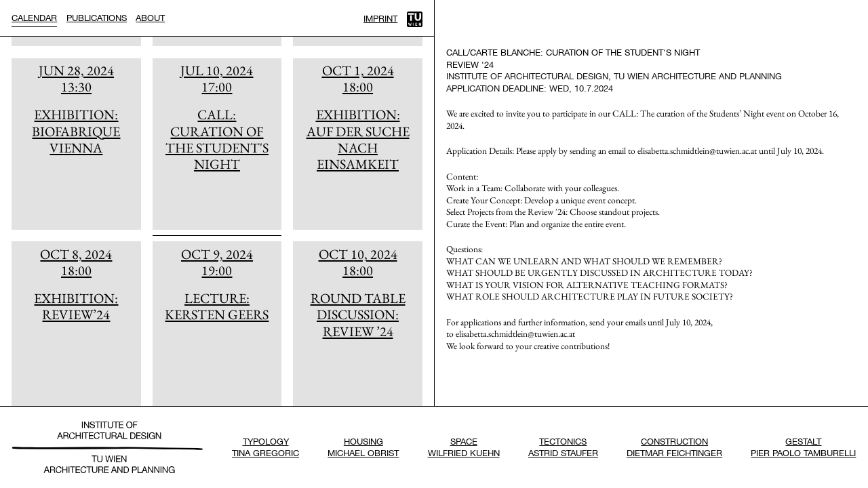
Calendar (34, 18)
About (150, 18)
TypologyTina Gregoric (265, 447)
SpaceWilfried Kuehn (464, 447)
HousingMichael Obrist (363, 447)
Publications (97, 18)
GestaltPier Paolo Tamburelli (803, 447)
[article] (76, 144)
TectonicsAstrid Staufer (563, 447)
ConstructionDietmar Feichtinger (674, 447)
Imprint (380, 18)
